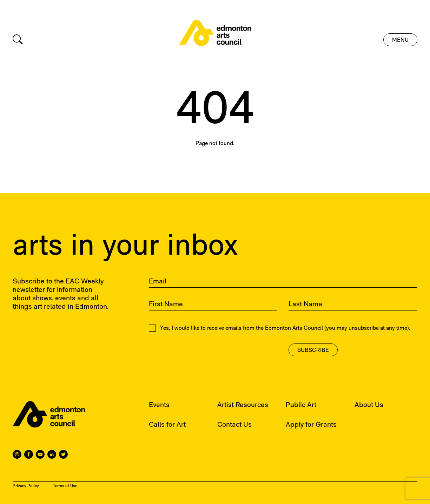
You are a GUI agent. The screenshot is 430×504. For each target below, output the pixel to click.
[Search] (18, 39)
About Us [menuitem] (369, 405)
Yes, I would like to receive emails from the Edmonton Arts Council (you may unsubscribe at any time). (280, 328)
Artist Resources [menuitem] (243, 405)
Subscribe (313, 351)
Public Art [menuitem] (301, 405)
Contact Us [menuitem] (234, 425)
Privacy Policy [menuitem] (26, 486)
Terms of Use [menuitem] (65, 486)
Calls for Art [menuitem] (167, 425)
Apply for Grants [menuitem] (311, 425)
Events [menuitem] (159, 405)
